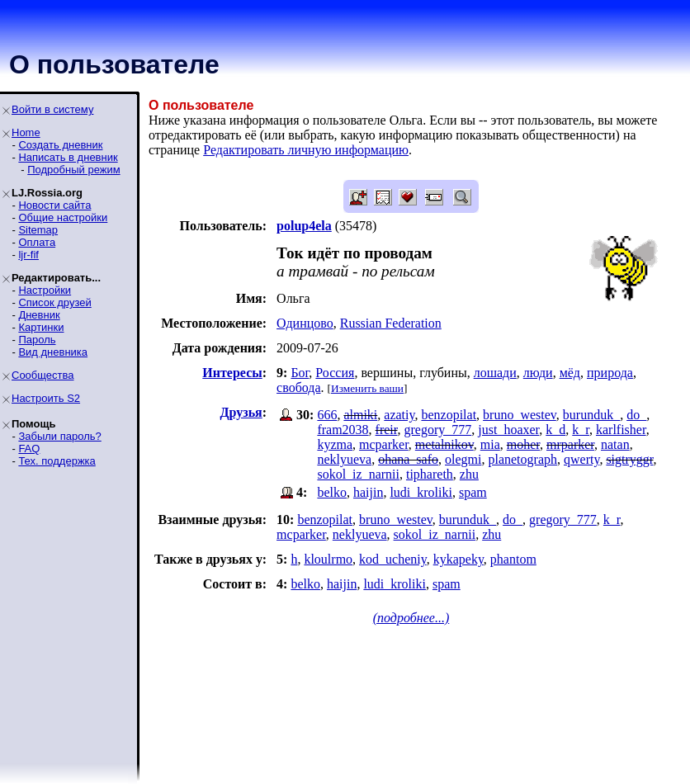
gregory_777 (438, 430)
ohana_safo (408, 459)
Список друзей (54, 302)
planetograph (522, 459)
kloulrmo (328, 559)
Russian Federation (391, 323)
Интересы (232, 373)
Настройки (45, 290)
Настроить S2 (46, 398)
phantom (513, 559)
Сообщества (43, 375)
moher (523, 444)
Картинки (41, 327)
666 (327, 415)
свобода (298, 387)
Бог (300, 373)
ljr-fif (28, 255)
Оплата (37, 242)
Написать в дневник (68, 157)
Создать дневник (60, 145)
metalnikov (444, 444)
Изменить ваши (367, 388)
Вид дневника (53, 352)
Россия (335, 373)
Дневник (39, 315)
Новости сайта (54, 205)
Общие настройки (63, 217)
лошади (495, 373)
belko (332, 492)
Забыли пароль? (59, 436)
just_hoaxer (508, 430)
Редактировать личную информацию (306, 150)
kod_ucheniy (393, 559)
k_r (581, 430)
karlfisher (621, 430)
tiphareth (430, 474)
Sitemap (38, 230)
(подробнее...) (411, 618)
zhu (469, 474)
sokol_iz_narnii (358, 474)
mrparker (570, 444)
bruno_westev (520, 415)
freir (387, 430)
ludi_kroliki (421, 492)
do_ (636, 415)
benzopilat (449, 415)
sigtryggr (629, 459)
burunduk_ (591, 415)
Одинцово (305, 323)
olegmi (463, 459)
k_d (555, 430)
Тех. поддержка (57, 461)
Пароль (37, 340)
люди (538, 373)
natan (615, 444)
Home (26, 132)
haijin (368, 492)
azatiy (399, 415)
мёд (570, 373)
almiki (360, 415)
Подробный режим (73, 170)
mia (490, 444)
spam (473, 492)
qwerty (581, 459)
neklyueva (344, 459)
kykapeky (458, 559)
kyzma (335, 444)
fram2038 (343, 430)
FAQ (29, 449)
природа (610, 373)
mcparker (384, 444)
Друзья (241, 412)
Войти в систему (52, 109)
